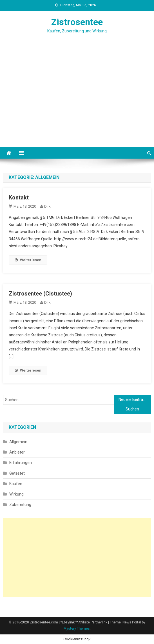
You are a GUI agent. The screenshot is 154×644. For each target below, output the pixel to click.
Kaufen (16, 484)
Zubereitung (20, 505)
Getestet (17, 473)
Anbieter (17, 452)
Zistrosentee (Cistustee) (40, 294)
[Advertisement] (77, 105)
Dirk (47, 206)
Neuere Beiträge (133, 399)
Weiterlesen (28, 260)
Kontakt (19, 197)
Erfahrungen (21, 463)
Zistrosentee (77, 22)
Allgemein (18, 442)
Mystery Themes (77, 629)
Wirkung (16, 494)
